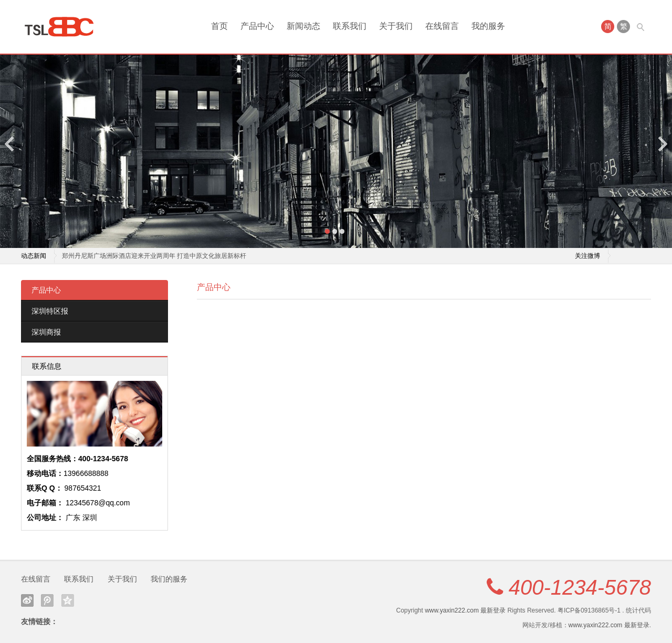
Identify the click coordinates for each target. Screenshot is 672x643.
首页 (219, 26)
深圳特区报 (50, 311)
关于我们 (396, 26)
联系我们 (350, 26)
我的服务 (488, 26)
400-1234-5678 (580, 587)
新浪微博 (27, 600)
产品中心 (257, 26)
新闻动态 (303, 26)
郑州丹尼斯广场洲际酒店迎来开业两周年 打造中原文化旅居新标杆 (154, 256)
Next (662, 144)
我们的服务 (169, 579)
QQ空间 (68, 600)
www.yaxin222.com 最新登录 (465, 610)
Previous (10, 144)
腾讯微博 (47, 600)
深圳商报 (46, 332)
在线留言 (442, 26)
